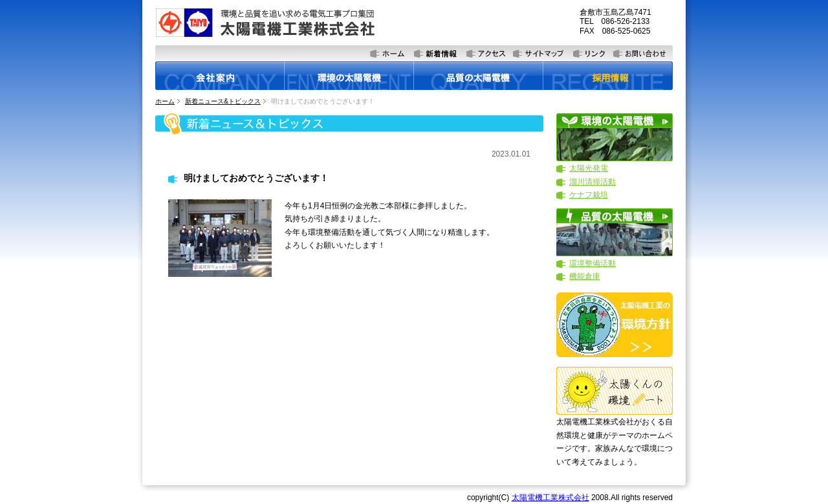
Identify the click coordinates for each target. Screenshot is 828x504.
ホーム (165, 101)
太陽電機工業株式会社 (550, 498)
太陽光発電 (589, 168)
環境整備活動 (593, 263)
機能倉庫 (585, 276)
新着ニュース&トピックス (223, 101)
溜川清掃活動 (593, 182)
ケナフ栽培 (589, 195)
